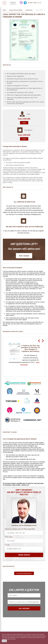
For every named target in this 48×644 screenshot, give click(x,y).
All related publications (24, 573)
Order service (24, 555)
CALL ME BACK (24, 608)
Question (44, 3)
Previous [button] (39, 341)
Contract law (29, 10)
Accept (4, 641)
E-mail (24, 547)
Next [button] (43, 341)
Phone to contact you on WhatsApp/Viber (24, 532)
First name (24, 539)
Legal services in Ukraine (16, 10)
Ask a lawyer (24, 256)
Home (4, 10)
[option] (24, 354)
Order (24, 123)
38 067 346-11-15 (34, 3)
